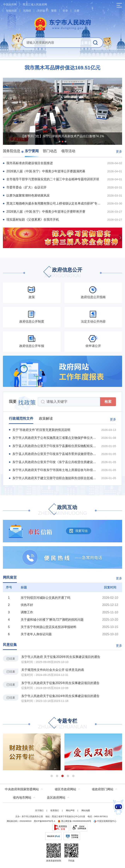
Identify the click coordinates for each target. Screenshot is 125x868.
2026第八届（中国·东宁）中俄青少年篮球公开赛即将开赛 (46, 212)
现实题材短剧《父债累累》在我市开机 (33, 220)
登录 (65, 11)
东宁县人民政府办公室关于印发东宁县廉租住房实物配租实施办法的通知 (55, 446)
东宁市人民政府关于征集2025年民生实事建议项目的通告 (60, 683)
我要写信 (79, 531)
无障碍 (27, 11)
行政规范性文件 (21, 418)
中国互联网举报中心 (105, 821)
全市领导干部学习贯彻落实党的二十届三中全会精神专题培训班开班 (53, 179)
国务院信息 (12, 151)
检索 (108, 402)
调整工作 (27, 612)
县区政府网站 (56, 798)
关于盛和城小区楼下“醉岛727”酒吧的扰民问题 (52, 620)
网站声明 (70, 810)
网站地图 (86, 810)
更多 (119, 151)
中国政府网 (10, 4)
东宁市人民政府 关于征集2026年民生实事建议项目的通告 (61, 657)
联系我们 (55, 810)
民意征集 (10, 645)
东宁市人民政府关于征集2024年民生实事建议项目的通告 (60, 696)
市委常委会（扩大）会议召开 (27, 187)
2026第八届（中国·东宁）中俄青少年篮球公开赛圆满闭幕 (46, 171)
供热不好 (27, 605)
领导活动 (68, 151)
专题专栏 (63, 724)
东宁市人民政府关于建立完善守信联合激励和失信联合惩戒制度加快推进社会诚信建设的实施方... (55, 478)
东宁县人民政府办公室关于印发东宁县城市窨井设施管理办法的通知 (55, 454)
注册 (77, 11)
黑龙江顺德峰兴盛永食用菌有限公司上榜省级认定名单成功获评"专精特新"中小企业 (55, 203)
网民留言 (10, 577)
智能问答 (11, 11)
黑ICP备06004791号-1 (45, 821)
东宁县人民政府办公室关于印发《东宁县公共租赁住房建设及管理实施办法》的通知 (55, 462)
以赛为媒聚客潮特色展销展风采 (28, 195)
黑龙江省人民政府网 (35, 4)
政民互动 (63, 510)
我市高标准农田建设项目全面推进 (30, 163)
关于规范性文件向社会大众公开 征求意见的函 (53, 670)
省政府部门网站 (103, 789)
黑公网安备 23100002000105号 (74, 821)
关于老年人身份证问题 (36, 634)
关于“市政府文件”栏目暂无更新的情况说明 (41, 430)
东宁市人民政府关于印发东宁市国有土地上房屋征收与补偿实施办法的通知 (55, 470)
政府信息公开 (63, 273)
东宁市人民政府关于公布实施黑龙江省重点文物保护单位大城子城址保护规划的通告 (55, 438)
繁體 (54, 11)
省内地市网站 (22, 798)
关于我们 (39, 810)
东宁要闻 (32, 151)
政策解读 (46, 418)
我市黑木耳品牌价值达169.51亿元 (63, 68)
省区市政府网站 (65, 789)
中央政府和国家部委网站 (22, 789)
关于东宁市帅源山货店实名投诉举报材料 (49, 627)
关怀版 (41, 11)
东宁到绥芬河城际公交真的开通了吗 (45, 598)
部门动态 (50, 151)
